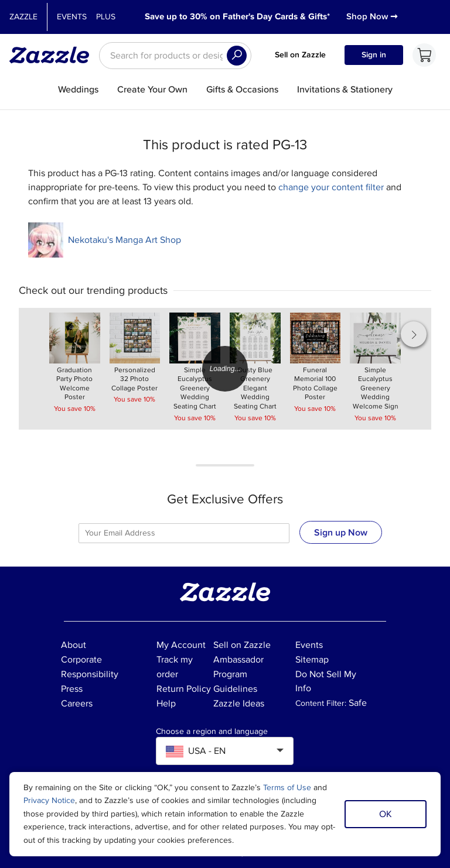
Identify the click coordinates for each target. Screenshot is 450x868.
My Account (181, 645)
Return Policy (184, 689)
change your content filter (331, 187)
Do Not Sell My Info (326, 681)
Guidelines (235, 689)
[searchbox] (175, 56)
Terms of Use (287, 788)
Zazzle (23, 17)
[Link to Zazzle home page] (53, 55)
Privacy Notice (49, 800)
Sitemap (312, 660)
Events (72, 17)
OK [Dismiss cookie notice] (386, 814)
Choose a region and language (212, 732)
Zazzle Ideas (239, 704)
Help (166, 704)
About (74, 645)
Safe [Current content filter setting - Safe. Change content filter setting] (358, 703)
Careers (77, 704)
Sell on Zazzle (300, 55)
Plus (106, 17)
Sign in (374, 55)
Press (72, 689)
